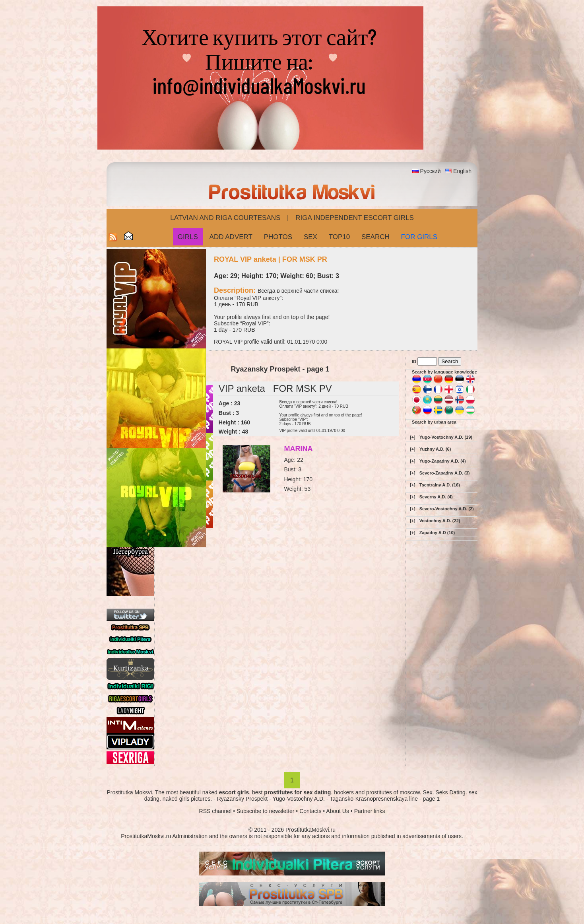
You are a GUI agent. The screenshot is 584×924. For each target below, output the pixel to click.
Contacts (310, 811)
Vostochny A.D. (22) (440, 521)
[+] (413, 437)
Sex (310, 237)
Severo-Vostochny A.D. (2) (447, 509)
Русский (431, 171)
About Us (338, 811)
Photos (278, 237)
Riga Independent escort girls (355, 218)
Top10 (340, 237)
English (462, 171)
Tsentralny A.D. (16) (440, 485)
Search (375, 237)
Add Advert (231, 237)
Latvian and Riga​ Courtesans (225, 218)
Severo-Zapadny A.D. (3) (445, 473)
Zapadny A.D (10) (437, 533)
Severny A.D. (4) (436, 497)
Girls (188, 237)
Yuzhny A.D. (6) (435, 449)
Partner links (370, 811)
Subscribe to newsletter (266, 811)
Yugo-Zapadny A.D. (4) (443, 461)
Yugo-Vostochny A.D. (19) (446, 437)
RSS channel (215, 811)
